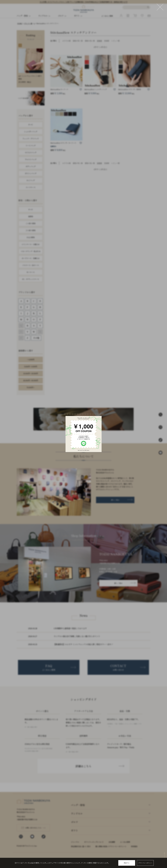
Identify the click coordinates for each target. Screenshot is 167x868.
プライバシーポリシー (145, 863)
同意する (127, 863)
